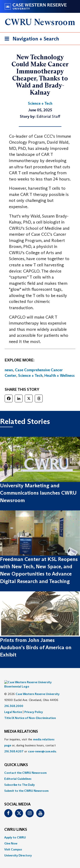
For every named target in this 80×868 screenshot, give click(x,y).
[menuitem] (40, 766)
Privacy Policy (34, 705)
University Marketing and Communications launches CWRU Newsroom (38, 493)
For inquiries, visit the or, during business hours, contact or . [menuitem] (31, 739)
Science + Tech (30, 376)
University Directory (18, 849)
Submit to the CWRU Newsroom (26, 784)
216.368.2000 (14, 699)
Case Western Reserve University (38, 688)
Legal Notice (13, 705)
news (9, 370)
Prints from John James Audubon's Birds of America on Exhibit (36, 647)
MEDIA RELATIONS (21, 725)
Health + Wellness (60, 376)
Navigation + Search (31, 40)
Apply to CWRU (15, 831)
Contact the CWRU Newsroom (25, 766)
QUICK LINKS (16, 759)
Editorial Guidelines (18, 772)
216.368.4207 (14, 745)
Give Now (11, 837)
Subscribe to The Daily (20, 778)
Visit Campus (13, 843)
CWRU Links (16, 823)
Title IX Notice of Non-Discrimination (30, 711)
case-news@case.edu (42, 745)
